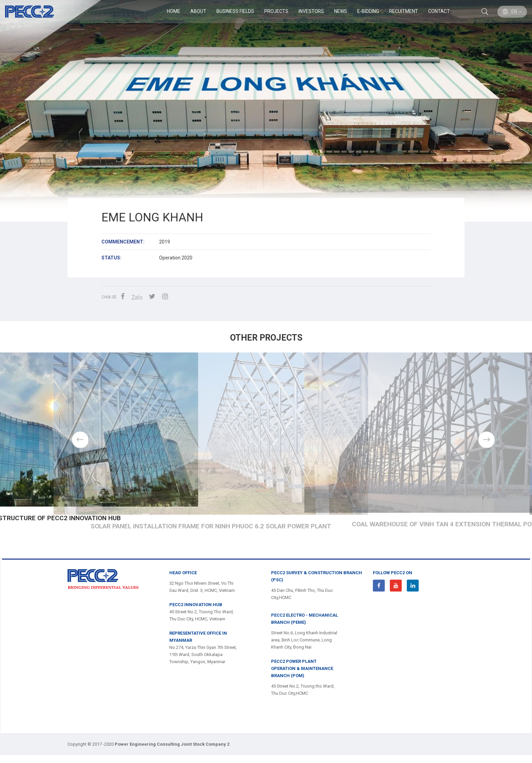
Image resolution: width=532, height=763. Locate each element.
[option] (266, 111)
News (340, 12)
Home (173, 12)
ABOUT (198, 12)
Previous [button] (46, 443)
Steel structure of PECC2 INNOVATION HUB (266, 534)
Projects (276, 12)
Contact (439, 12)
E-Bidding (368, 12)
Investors (311, 12)
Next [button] (486, 443)
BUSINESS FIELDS (235, 12)
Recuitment (403, 12)
